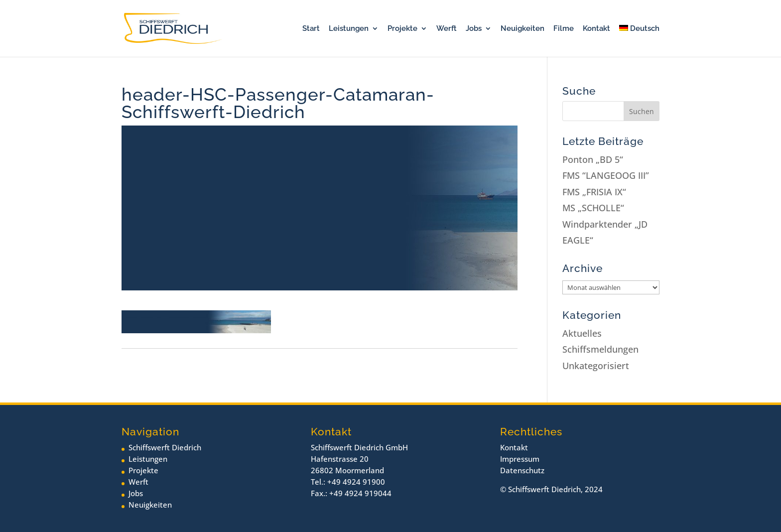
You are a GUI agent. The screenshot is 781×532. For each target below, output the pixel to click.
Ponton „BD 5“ (593, 159)
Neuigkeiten (522, 29)
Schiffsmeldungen (600, 349)
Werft (447, 29)
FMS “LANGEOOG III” (606, 175)
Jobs (474, 29)
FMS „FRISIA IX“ (594, 192)
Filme (564, 29)
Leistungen (349, 29)
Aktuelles (582, 333)
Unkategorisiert (596, 366)
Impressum (520, 459)
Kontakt (596, 29)
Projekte (402, 29)
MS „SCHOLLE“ (593, 208)
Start (311, 29)
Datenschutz (522, 470)
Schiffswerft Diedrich (165, 447)
